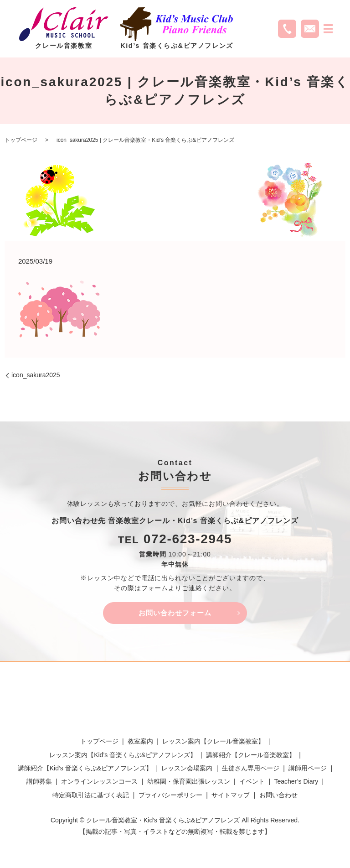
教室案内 (140, 743)
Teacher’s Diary (296, 783)
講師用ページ (308, 769)
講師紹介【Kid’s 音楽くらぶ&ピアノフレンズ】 (85, 769)
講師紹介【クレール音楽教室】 (251, 756)
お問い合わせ (278, 796)
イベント (252, 783)
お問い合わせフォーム (175, 613)
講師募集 (39, 783)
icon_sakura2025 (36, 375)
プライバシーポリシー (170, 796)
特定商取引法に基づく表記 (91, 796)
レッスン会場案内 (187, 769)
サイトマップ (231, 796)
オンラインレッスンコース (99, 783)
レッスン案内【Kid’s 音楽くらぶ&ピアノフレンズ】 (123, 756)
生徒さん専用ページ (251, 769)
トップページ (21, 140)
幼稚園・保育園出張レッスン (189, 783)
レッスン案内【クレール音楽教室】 (213, 743)
